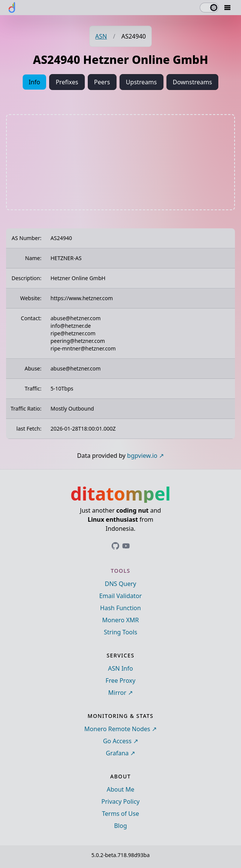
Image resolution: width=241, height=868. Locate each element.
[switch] (209, 8)
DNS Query (120, 584)
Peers (102, 82)
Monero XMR (120, 620)
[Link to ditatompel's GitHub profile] (115, 546)
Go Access (117, 741)
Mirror (117, 693)
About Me (120, 789)
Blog (120, 826)
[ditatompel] (12, 8)
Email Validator (120, 596)
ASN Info (121, 668)
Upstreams (141, 82)
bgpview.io (142, 456)
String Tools (120, 632)
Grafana (117, 753)
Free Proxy (120, 680)
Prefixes (67, 82)
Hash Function (121, 608)
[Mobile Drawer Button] (227, 8)
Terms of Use (121, 814)
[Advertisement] (121, 162)
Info (35, 82)
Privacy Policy (120, 801)
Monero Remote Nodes (117, 729)
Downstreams (193, 82)
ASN (101, 36)
